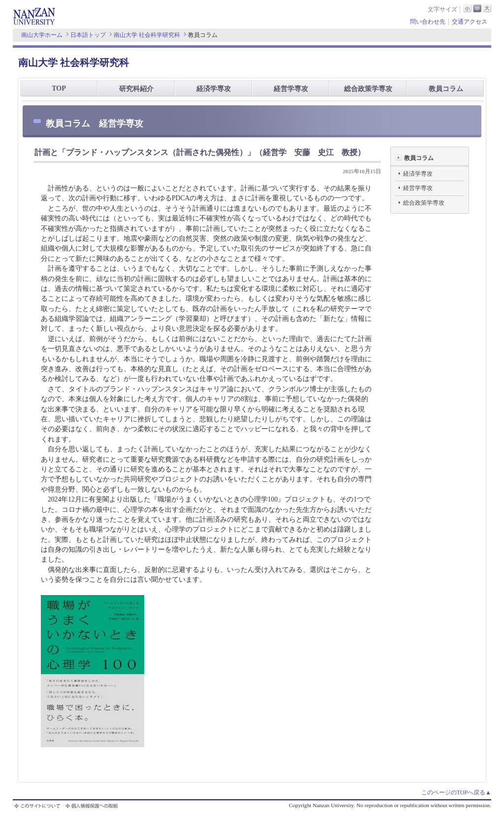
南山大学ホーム (42, 35)
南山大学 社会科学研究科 (147, 35)
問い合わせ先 (428, 22)
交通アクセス (470, 22)
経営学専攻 (291, 89)
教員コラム (446, 89)
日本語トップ (88, 35)
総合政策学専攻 (368, 89)
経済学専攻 (214, 89)
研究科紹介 (136, 89)
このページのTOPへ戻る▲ (456, 792)
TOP (59, 88)
